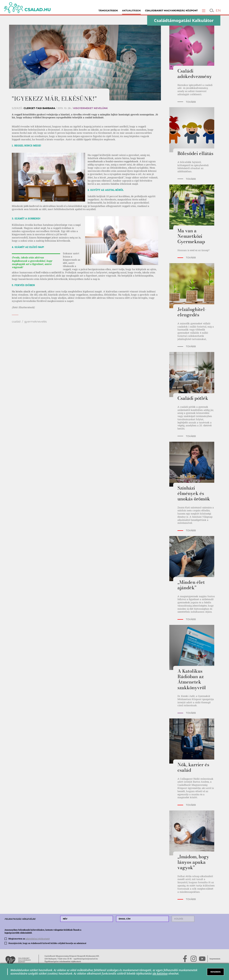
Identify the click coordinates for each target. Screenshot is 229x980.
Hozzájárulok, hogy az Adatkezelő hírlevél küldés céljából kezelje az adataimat (47, 943)
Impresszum (215, 959)
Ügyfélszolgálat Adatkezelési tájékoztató (63, 961)
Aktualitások (131, 11)
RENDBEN (215, 972)
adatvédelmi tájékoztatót (38, 939)
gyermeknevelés (36, 321)
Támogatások (108, 11)
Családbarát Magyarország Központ (171, 11)
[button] (204, 11)
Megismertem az (29, 939)
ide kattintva (160, 973)
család (16, 321)
